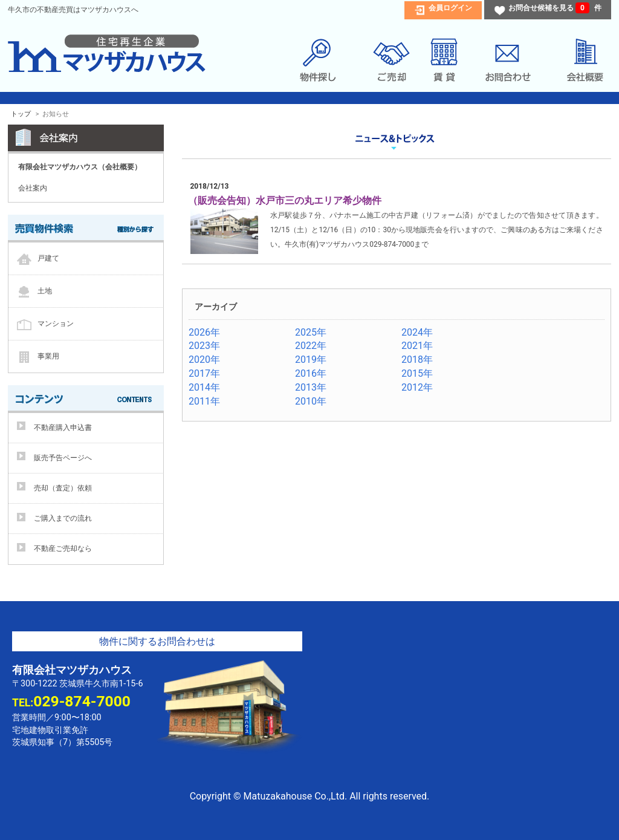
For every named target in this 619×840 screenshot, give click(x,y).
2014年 (204, 387)
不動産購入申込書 (63, 428)
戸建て (48, 258)
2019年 (311, 360)
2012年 (417, 387)
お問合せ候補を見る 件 (555, 8)
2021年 (417, 346)
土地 (45, 290)
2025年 (311, 332)
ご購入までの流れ (63, 518)
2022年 (311, 346)
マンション (56, 323)
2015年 (417, 373)
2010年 (311, 401)
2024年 (417, 332)
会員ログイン (450, 8)
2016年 (311, 373)
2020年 (204, 360)
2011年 (204, 401)
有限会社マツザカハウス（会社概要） (80, 167)
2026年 (204, 332)
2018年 (417, 360)
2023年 (204, 346)
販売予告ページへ (63, 458)
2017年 (204, 373)
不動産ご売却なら (63, 549)
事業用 (48, 356)
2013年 (311, 387)
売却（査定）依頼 (63, 488)
